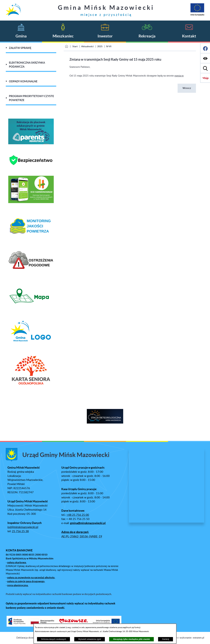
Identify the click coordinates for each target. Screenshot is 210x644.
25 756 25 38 (20, 531)
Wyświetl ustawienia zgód (90, 639)
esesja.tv (179, 76)
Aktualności (87, 46)
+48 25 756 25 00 (78, 515)
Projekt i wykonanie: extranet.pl (187, 638)
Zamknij (166, 639)
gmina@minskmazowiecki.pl (88, 523)
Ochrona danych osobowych (53, 639)
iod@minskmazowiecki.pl (23, 527)
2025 (100, 46)
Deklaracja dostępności (29, 638)
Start (75, 46)
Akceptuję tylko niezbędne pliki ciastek (131, 639)
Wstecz (187, 88)
